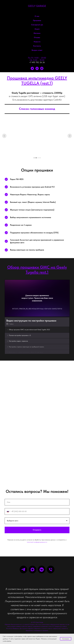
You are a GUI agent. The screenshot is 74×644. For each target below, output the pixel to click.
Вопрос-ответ (37, 50)
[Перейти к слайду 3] (38, 158)
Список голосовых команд (37, 109)
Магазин (37, 33)
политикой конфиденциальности (37, 542)
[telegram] (32, 68)
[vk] (37, 68)
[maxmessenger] (42, 68)
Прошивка (37, 20)
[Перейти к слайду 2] (36, 158)
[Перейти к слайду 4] (40, 158)
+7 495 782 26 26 (37, 62)
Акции (37, 29)
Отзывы (37, 37)
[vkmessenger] (42, 570)
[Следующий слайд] (70, 136)
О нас (37, 16)
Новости (37, 42)
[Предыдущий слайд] (4, 136)
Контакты (37, 46)
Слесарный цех (37, 25)
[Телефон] (51, 570)
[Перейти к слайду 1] (34, 158)
